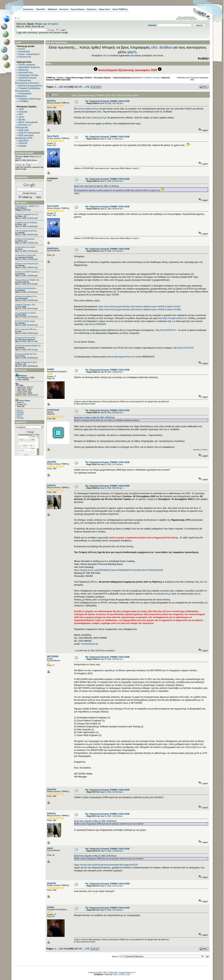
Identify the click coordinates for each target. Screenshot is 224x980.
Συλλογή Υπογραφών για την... (27, 214)
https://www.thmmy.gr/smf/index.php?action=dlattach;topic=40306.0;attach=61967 (139, 306)
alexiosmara (23, 298)
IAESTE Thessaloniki (29, 133)
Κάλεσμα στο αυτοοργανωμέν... (27, 264)
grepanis (20, 414)
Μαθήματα (52, 9)
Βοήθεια (166, 47)
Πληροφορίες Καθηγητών (24, 95)
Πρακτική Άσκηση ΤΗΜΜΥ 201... (28, 280)
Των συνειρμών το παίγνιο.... (26, 313)
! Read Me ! (41, 9)
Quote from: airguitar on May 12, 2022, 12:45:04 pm (95, 821)
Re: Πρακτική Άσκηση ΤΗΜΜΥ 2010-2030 (107, 101)
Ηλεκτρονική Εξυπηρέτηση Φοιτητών (27, 82)
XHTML (122, 974)
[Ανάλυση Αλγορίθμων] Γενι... (27, 297)
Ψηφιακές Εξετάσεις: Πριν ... (26, 305)
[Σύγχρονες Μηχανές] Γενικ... (26, 354)
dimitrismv (53, 248)
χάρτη (132, 52)
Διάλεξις (52, 101)
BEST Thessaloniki (28, 122)
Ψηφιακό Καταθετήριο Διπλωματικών (28, 89)
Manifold (20, 412)
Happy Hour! (104, 9)
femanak (20, 418)
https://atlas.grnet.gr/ (97, 118)
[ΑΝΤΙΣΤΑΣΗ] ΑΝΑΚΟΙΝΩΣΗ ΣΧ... (29, 346)
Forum (22, 49)
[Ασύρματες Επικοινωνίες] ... (26, 338)
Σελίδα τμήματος (27, 65)
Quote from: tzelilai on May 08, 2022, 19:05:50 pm (94, 417)
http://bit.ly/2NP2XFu (166, 330)
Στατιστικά (21, 370)
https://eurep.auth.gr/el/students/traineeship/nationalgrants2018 (106, 865)
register (54, 24)
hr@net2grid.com (194, 747)
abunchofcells (23, 282)
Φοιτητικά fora (26, 72)
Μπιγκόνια (22, 315)
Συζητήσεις (92, 9)
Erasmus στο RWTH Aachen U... (28, 272)
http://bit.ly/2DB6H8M (95, 324)
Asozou (20, 410)
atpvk (50, 848)
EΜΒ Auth (24, 130)
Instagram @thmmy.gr (30, 99)
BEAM (22, 120)
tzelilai (51, 369)
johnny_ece (22, 241)
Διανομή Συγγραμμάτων (30, 86)
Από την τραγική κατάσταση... (27, 231)
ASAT (21, 117)
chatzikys (21, 323)
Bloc (116, 974)
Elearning (23, 70)
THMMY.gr (51, 78)
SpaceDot (24, 141)
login (45, 24)
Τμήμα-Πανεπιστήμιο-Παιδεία (79, 78)
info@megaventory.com (123, 357)
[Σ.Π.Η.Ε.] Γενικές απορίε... (26, 321)
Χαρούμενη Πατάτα (25, 257)
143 (61, 87)
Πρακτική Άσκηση (27, 78)
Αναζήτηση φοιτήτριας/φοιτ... (26, 288)
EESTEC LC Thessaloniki (23, 126)
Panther (23, 146)
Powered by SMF (95, 973)
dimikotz (21, 348)
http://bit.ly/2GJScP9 (183, 348)
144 (65, 87)
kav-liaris (21, 356)
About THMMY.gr (120, 9)
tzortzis (156, 78)
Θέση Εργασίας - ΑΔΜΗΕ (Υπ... (28, 206)
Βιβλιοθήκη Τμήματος (29, 67)
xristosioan (53, 410)
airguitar (52, 462)
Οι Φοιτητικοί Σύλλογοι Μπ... (26, 255)
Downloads (28, 9)
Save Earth (53, 136)
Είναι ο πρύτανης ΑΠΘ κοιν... (27, 329)
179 (87, 87)
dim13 (19, 416)
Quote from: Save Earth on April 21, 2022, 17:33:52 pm (97, 186)
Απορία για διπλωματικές (25, 239)
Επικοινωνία (25, 57)
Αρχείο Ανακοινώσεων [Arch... (27, 362)
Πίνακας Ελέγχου (24, 153)
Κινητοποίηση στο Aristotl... (26, 247)
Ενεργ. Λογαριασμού (29, 54)
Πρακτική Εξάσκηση (122, 78)
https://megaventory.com (175, 318)
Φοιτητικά (64, 9)
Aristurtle (23, 112)
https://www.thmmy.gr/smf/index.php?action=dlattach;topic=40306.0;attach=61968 (140, 309)
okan (20, 331)
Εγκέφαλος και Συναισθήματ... (27, 223)
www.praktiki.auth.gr (88, 109)
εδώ (155, 47)
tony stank (22, 307)
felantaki (21, 233)
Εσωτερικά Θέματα (102, 78)
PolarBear (148, 78)
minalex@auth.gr (162, 594)
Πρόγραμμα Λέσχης (29, 75)
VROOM (23, 143)
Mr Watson (22, 208)
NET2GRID (53, 656)
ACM (21, 109)
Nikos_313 (22, 216)
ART (21, 114)
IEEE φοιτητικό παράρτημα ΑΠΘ (24, 137)
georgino (21, 274)
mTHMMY (24, 101)
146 (76, 87)
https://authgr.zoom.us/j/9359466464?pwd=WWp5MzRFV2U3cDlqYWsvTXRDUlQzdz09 (118, 570)
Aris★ (20, 249)
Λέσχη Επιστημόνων (26, 340)
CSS (128, 974)
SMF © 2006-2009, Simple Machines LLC (119, 973)
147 (80, 87)
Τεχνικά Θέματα (77, 9)
